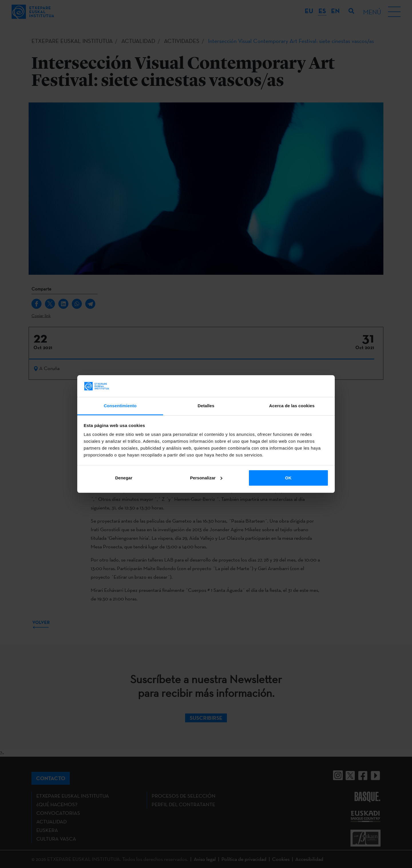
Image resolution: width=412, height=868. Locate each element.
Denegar (124, 478)
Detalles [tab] (206, 406)
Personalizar (206, 478)
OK (288, 478)
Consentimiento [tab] (120, 406)
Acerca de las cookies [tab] (292, 406)
